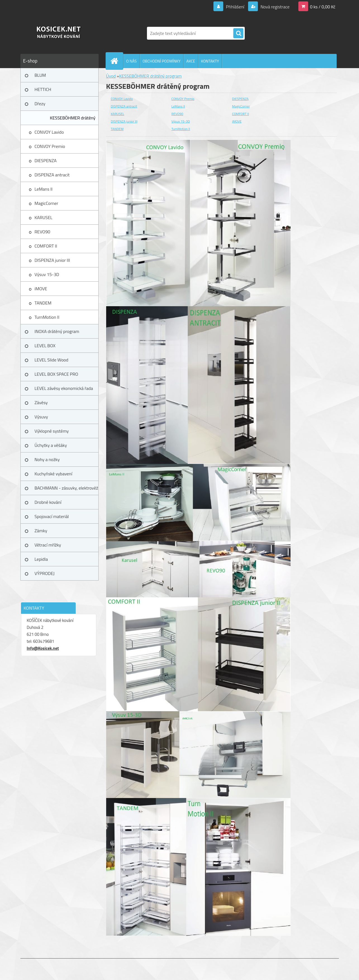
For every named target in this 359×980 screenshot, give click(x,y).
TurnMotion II (47, 317)
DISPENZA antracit (52, 175)
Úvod (111, 76)
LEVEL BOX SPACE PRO (56, 374)
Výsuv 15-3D (47, 274)
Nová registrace (275, 7)
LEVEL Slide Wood (52, 360)
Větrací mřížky (48, 545)
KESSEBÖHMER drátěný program (73, 120)
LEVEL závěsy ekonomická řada (64, 388)
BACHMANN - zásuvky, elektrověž (66, 488)
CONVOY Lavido (49, 132)
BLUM (40, 75)
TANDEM (43, 303)
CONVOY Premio (50, 146)
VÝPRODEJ (45, 573)
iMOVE (41, 289)
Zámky (41, 531)
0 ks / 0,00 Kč (323, 7)
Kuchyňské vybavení (54, 474)
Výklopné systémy (52, 431)
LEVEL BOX (45, 346)
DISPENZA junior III (52, 260)
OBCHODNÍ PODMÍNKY (161, 61)
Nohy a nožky (47, 459)
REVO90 (42, 232)
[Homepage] (117, 61)
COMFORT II (46, 246)
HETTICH (43, 89)
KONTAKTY (210, 61)
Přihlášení (235, 7)
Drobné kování (48, 502)
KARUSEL (44, 217)
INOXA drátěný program (57, 331)
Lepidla (41, 559)
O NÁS (132, 61)
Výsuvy (41, 417)
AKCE (191, 61)
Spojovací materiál (52, 516)
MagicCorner (47, 203)
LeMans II (44, 189)
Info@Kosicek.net (43, 648)
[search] (238, 33)
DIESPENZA (46, 160)
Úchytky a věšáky (51, 445)
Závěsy (41, 402)
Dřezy (40, 104)
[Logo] (59, 33)
